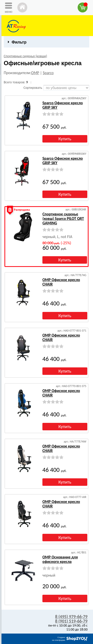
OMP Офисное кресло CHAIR (61, 282)
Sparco (48, 73)
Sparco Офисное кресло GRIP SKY (63, 105)
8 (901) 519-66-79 (71, 621)
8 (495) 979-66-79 (71, 617)
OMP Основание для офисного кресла (60, 559)
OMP (35, 73)
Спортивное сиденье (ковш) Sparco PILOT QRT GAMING (63, 219)
